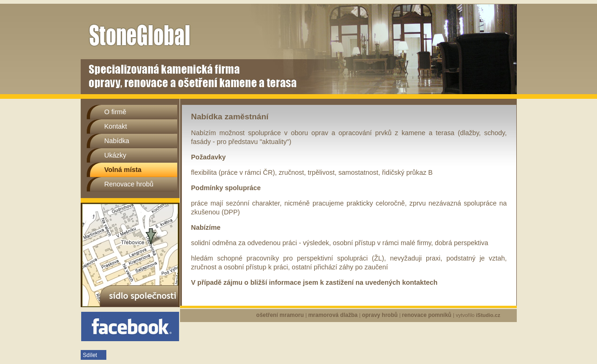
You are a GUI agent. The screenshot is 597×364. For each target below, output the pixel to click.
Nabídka (117, 141)
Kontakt (116, 126)
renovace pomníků (427, 315)
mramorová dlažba (334, 315)
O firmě (115, 112)
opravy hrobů (381, 315)
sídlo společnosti (130, 255)
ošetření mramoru (281, 315)
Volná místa (123, 170)
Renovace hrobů (129, 184)
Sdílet (90, 355)
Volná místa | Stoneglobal (162, 12)
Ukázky (115, 155)
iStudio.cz (488, 315)
